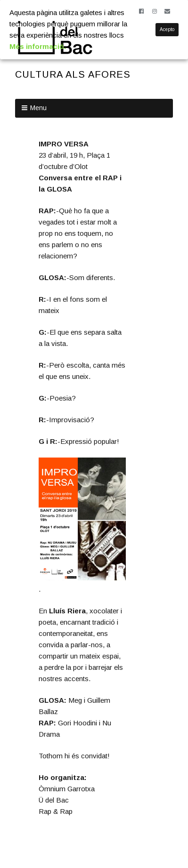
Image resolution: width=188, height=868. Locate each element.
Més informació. (38, 46)
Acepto (167, 29)
